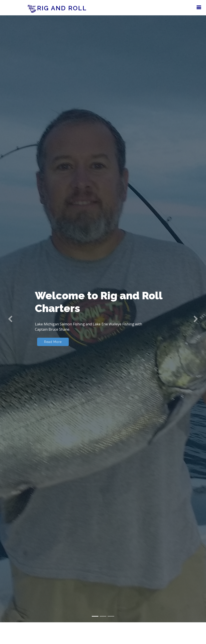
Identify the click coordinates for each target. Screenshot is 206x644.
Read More (53, 334)
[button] (10, 311)
